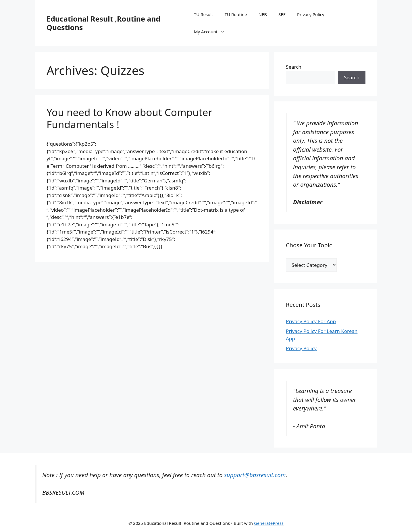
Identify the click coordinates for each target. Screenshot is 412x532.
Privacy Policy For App (311, 321)
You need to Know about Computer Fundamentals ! (129, 118)
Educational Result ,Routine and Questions (103, 23)
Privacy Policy (311, 14)
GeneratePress (269, 523)
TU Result (204, 14)
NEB (263, 14)
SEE (282, 14)
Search (294, 67)
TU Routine (236, 14)
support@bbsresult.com (255, 475)
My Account (212, 32)
